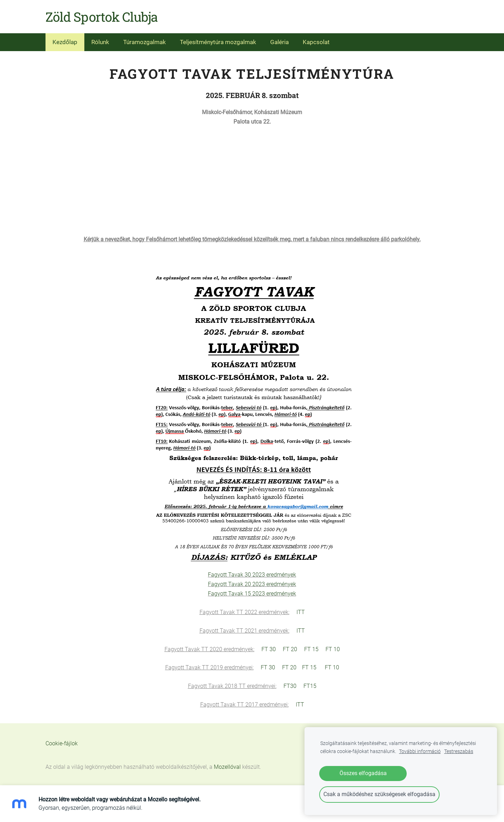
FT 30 (269, 649)
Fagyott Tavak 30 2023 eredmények (252, 575)
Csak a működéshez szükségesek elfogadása (379, 794)
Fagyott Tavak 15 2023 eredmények (252, 594)
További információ (420, 751)
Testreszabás (459, 751)
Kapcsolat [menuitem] (316, 42)
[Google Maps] (252, 179)
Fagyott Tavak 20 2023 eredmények (252, 584)
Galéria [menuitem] (279, 42)
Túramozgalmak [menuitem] (145, 42)
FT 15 (311, 649)
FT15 (310, 686)
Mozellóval (227, 767)
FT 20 (290, 649)
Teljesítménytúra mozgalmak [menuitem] (218, 42)
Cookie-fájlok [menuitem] (62, 743)
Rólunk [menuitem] (100, 42)
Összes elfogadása (363, 773)
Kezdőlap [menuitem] (65, 42)
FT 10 (333, 649)
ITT (301, 612)
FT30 (290, 686)
